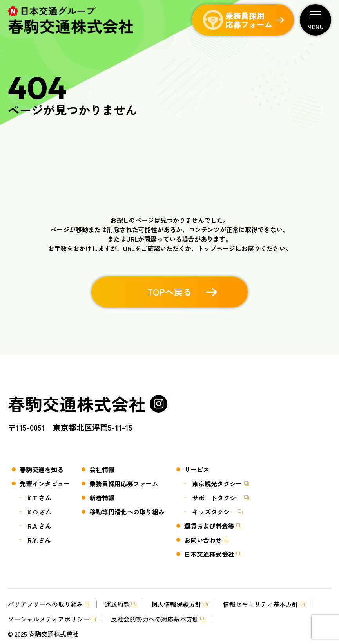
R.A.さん (39, 526)
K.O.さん (40, 512)
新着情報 (102, 498)
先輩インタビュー (45, 483)
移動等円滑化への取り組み (127, 512)
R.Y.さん (39, 540)
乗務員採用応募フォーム (124, 483)
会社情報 (102, 469)
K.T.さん (39, 498)
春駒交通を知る (42, 469)
